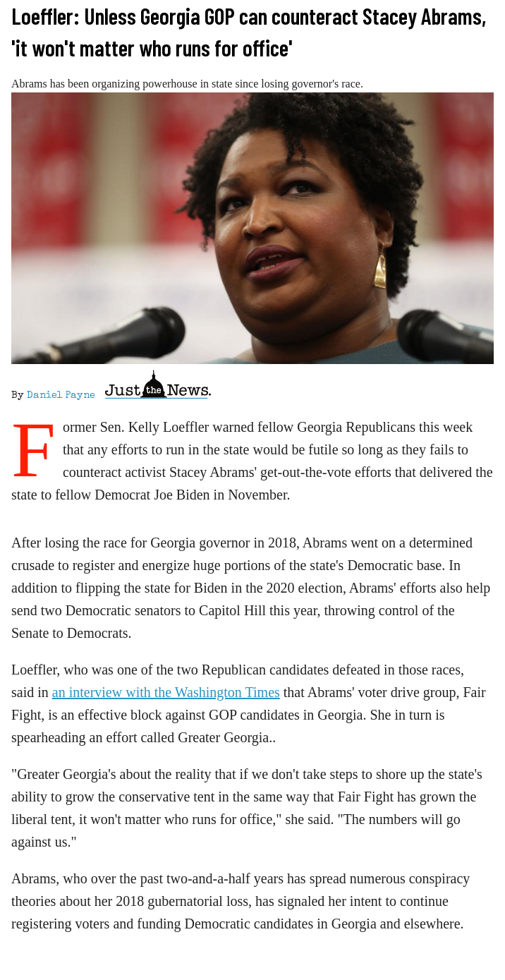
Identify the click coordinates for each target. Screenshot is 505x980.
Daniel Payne (61, 396)
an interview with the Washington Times (166, 692)
